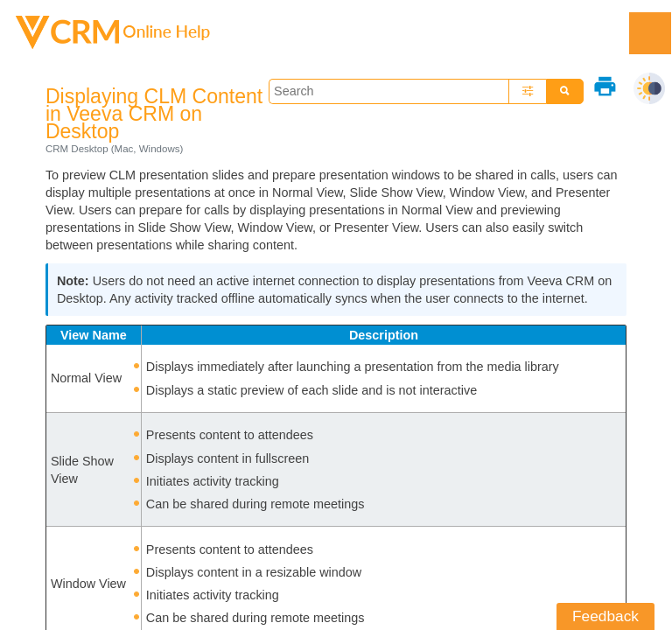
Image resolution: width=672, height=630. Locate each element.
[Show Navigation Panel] (650, 33)
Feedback (605, 616)
